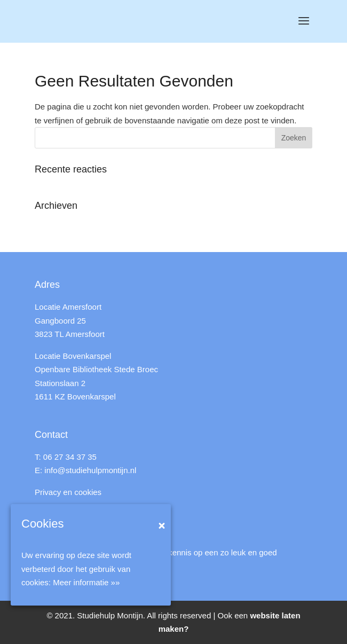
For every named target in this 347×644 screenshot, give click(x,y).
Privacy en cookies (68, 492)
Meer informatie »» (86, 582)
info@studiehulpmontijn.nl (90, 470)
